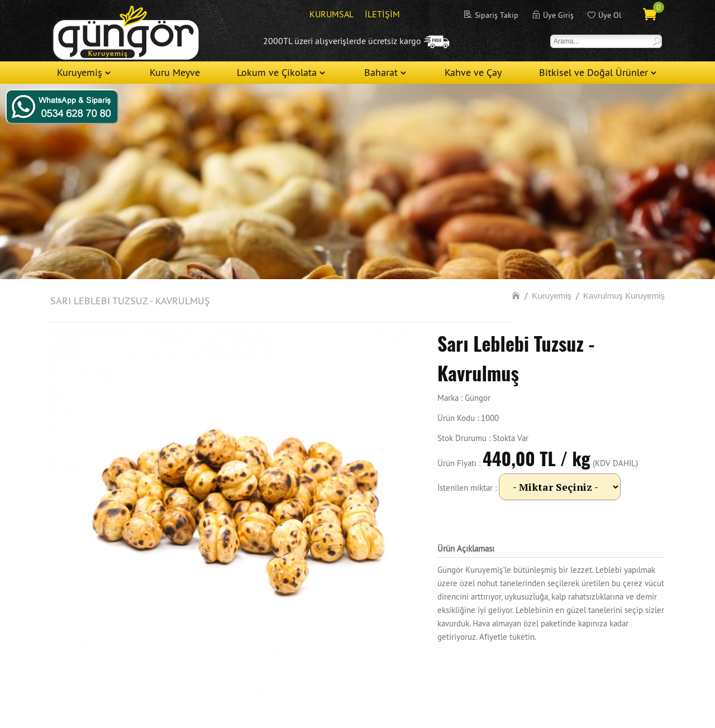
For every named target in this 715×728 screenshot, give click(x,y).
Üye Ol (610, 15)
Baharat (381, 72)
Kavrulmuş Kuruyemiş (624, 296)
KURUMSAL (332, 14)
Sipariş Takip (497, 15)
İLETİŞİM (382, 14)
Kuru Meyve (175, 72)
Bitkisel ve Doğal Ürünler (594, 72)
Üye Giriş (558, 15)
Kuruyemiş (80, 72)
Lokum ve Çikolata (277, 72)
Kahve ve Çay (473, 72)
